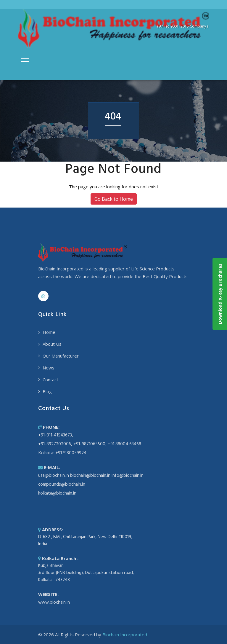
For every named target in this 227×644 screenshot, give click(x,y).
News (49, 368)
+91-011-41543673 (55, 435)
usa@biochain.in (54, 476)
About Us (52, 344)
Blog (47, 391)
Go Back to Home (114, 199)
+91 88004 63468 (124, 444)
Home (49, 332)
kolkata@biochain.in (57, 493)
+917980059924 (71, 453)
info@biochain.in (128, 476)
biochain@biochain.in (90, 476)
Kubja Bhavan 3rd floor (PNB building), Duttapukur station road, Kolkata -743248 (86, 573)
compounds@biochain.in (62, 484)
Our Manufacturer (61, 356)
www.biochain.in (54, 602)
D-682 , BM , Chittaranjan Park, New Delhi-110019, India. (85, 541)
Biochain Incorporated (125, 635)
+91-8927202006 (55, 444)
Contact (50, 380)
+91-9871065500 (89, 444)
